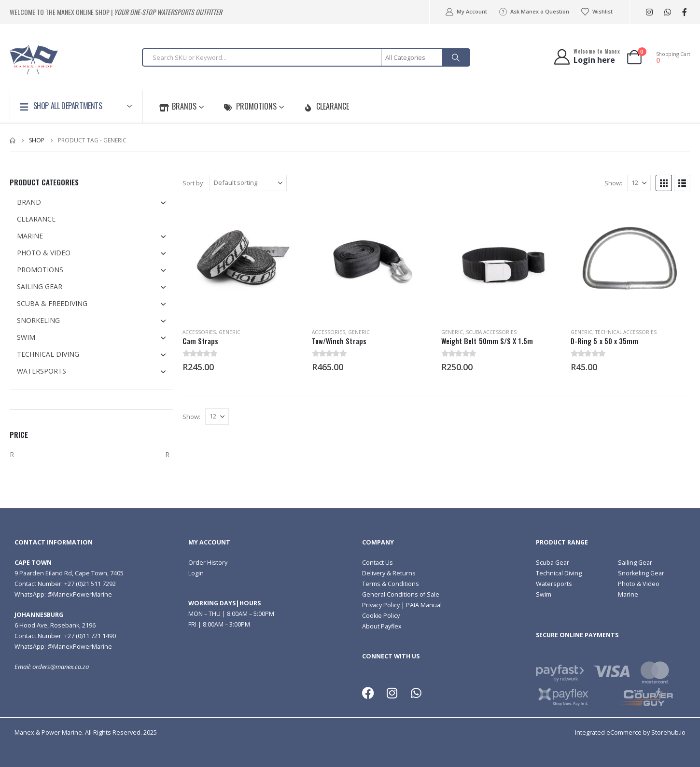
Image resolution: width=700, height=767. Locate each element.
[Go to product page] (242, 261)
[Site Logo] (34, 60)
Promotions (250, 106)
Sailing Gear (635, 563)
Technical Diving (559, 573)
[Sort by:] (248, 183)
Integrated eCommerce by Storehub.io (630, 732)
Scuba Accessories (491, 332)
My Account (466, 12)
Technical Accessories (626, 332)
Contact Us (378, 563)
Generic (230, 332)
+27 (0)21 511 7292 (90, 584)
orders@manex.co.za (61, 667)
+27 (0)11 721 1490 (90, 636)
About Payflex (382, 626)
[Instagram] (649, 12)
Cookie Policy (381, 616)
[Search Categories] (412, 57)
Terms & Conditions (391, 584)
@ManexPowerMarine (80, 594)
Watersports (554, 584)
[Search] (456, 57)
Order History (208, 563)
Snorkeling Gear (641, 573)
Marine (628, 594)
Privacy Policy (381, 605)
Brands (178, 106)
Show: (613, 183)
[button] (664, 183)
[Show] (639, 183)
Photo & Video (639, 584)
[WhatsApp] (667, 12)
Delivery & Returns (389, 573)
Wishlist (597, 12)
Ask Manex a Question (534, 12)
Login (196, 573)
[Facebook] (684, 12)
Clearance (326, 106)
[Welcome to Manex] (586, 57)
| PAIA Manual (421, 605)
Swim (544, 594)
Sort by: (194, 183)
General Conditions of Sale (401, 594)
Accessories (199, 332)
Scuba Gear (553, 563)
